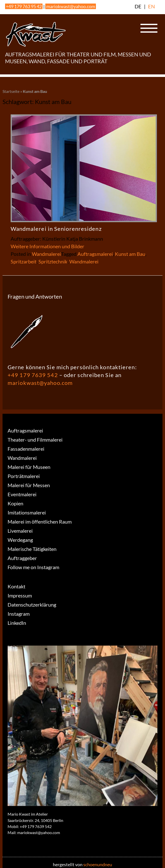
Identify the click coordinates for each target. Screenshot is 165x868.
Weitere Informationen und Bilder (47, 246)
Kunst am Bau (130, 254)
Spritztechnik (53, 261)
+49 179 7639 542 (33, 375)
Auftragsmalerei (95, 254)
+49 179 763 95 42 (24, 6)
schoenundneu (98, 864)
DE (138, 6)
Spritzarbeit (24, 261)
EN (151, 6)
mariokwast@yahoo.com (71, 6)
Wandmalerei (46, 254)
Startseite (11, 91)
